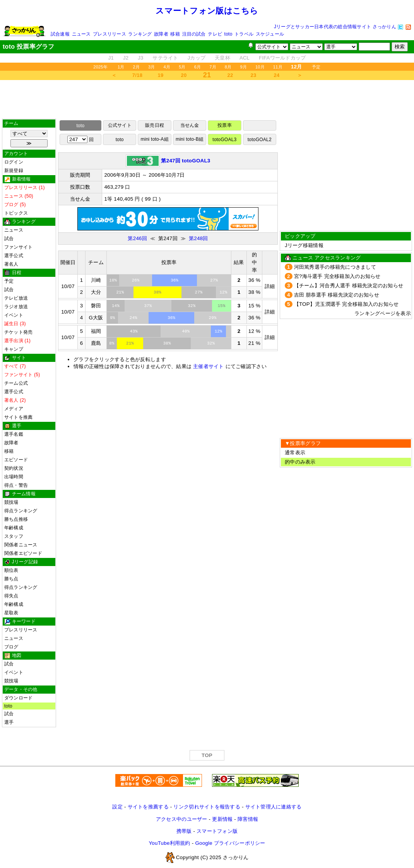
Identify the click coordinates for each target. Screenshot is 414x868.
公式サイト (120, 125)
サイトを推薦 (18, 417)
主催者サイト (209, 366)
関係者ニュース (21, 545)
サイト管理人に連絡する (274, 807)
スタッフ (14, 536)
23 (254, 75)
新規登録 (14, 171)
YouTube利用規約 (169, 843)
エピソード (16, 460)
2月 (136, 67)
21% (120, 292)
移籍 (175, 34)
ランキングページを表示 (383, 313)
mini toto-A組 (155, 139)
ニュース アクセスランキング (327, 258)
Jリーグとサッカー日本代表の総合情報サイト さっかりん (335, 27)
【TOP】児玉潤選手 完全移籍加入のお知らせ (346, 304)
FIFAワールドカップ (282, 58)
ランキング (140, 34)
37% (148, 306)
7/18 (137, 75)
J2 (126, 58)
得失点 (11, 596)
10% (113, 280)
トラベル (244, 34)
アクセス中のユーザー (182, 819)
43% (134, 331)
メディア (14, 409)
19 (161, 75)
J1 (111, 58)
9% (112, 318)
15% (222, 306)
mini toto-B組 (190, 139)
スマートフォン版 (217, 831)
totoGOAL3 (224, 140)
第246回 (137, 238)
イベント (14, 315)
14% (116, 306)
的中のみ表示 (300, 462)
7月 (213, 67)
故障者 (161, 34)
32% (192, 306)
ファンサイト (18, 247)
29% (213, 318)
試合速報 (60, 34)
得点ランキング (21, 511)
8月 (228, 67)
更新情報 (222, 819)
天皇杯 (222, 58)
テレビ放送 (16, 298)
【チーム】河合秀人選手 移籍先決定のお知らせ (349, 286)
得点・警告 (16, 485)
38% (157, 292)
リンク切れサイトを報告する (207, 807)
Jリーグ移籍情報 (304, 245)
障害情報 (248, 819)
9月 (243, 67)
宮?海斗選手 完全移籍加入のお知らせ (337, 276)
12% (223, 292)
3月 (152, 67)
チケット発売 (18, 332)
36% (174, 280)
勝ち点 (11, 579)
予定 (316, 67)
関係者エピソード (23, 553)
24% (133, 318)
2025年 (100, 67)
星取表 (11, 613)
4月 (167, 67)
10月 (260, 67)
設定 (117, 807)
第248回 (198, 238)
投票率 (225, 125)
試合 (9, 239)
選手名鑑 (14, 434)
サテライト (165, 58)
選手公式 (14, 256)
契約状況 (14, 468)
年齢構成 (14, 528)
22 (230, 75)
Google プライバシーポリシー (230, 843)
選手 (9, 722)
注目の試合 (194, 34)
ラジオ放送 (16, 307)
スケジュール (270, 34)
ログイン (14, 162)
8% (112, 343)
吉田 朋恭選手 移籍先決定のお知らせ (337, 295)
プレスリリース (109, 34)
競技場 (11, 502)
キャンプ (14, 349)
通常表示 (295, 453)
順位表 (11, 570)
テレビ (215, 34)
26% (136, 280)
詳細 (270, 286)
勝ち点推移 (16, 519)
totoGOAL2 (260, 140)
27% (214, 280)
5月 (182, 67)
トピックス (16, 213)
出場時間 (14, 477)
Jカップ (197, 58)
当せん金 (190, 125)
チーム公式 (16, 383)
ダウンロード (18, 698)
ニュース (81, 34)
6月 (198, 67)
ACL (245, 58)
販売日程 (155, 125)
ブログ (11, 647)
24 (277, 75)
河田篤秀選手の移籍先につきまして (335, 267)
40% (186, 331)
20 (184, 75)
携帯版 (184, 831)
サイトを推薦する (148, 807)
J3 (140, 58)
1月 (121, 67)
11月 (278, 67)
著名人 (11, 264)
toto (228, 34)
